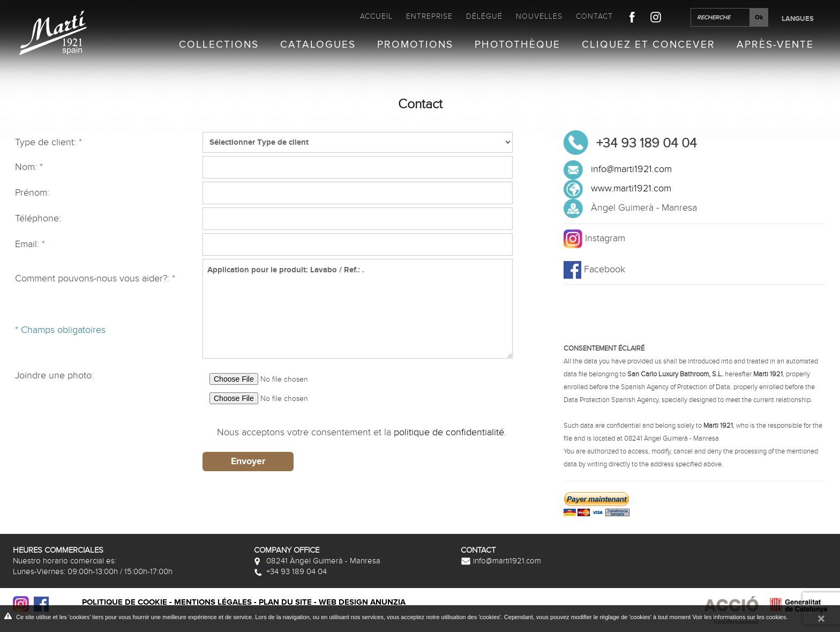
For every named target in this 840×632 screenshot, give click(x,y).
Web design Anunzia (362, 602)
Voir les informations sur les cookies (739, 617)
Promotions (415, 45)
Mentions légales (213, 602)
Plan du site (285, 602)
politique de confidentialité (449, 432)
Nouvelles (539, 16)
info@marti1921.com (631, 169)
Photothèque (517, 45)
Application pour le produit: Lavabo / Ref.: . (358, 309)
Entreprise (429, 16)
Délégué (484, 16)
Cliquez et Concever (648, 45)
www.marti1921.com (631, 188)
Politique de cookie (125, 602)
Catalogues (318, 45)
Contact (594, 16)
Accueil (376, 16)
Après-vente (775, 45)
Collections (219, 45)
